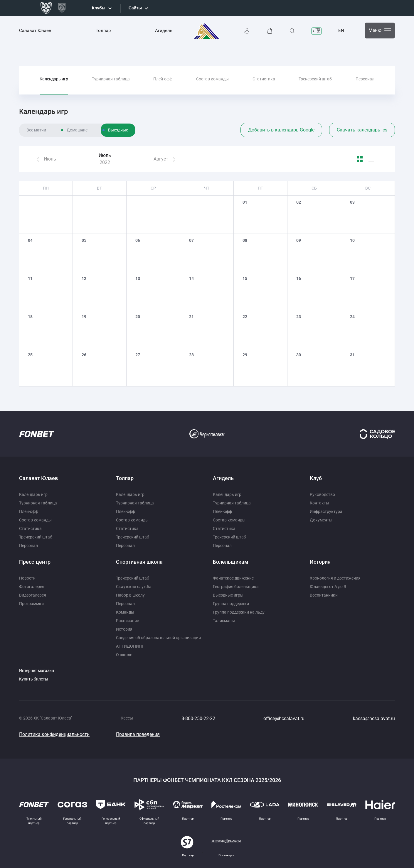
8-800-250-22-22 (198, 718)
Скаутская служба (134, 587)
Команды (125, 612)
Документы (321, 520)
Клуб (316, 478)
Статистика (264, 79)
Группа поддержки (231, 604)
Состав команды (212, 79)
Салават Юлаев (35, 31)
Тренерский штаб (315, 79)
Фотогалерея (32, 587)
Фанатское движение (233, 578)
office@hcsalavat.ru (284, 718)
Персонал (365, 79)
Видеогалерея (33, 595)
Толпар (103, 31)
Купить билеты (34, 679)
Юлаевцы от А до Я (328, 587)
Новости (27, 578)
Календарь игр (54, 79)
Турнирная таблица (111, 79)
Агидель (164, 31)
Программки (31, 604)
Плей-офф (163, 79)
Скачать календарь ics (362, 130)
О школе (124, 655)
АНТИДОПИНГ (130, 646)
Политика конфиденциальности (54, 734)
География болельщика (236, 587)
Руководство (322, 494)
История (124, 629)
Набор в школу (130, 595)
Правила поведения (138, 734)
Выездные (118, 130)
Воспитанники (324, 595)
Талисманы (224, 621)
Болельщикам (231, 562)
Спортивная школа (139, 562)
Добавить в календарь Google (281, 130)
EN (341, 31)
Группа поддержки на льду (239, 612)
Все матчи (36, 130)
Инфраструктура (326, 511)
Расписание (127, 621)
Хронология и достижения (335, 578)
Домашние (77, 130)
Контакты (319, 503)
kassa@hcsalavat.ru (374, 718)
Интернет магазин (37, 671)
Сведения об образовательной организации (158, 638)
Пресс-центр (35, 562)
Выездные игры (228, 595)
